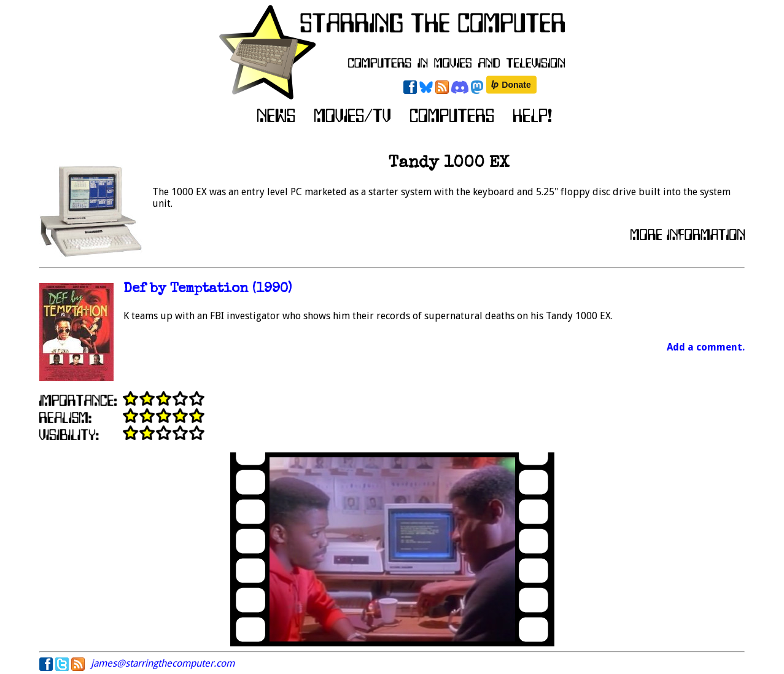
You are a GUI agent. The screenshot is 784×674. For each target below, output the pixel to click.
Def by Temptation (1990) (208, 289)
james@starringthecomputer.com (163, 663)
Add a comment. (706, 347)
